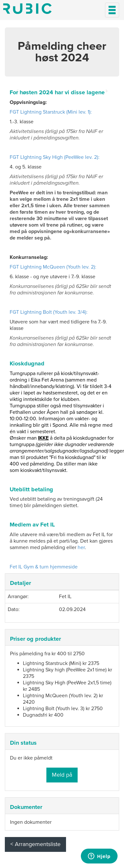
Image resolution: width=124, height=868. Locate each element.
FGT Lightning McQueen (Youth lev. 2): (53, 267)
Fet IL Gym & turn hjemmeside (44, 567)
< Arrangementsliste (35, 844)
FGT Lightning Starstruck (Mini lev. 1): (51, 112)
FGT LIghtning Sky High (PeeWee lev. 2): (55, 157)
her (81, 547)
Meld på (62, 775)
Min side (27, 9)
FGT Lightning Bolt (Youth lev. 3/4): (49, 312)
